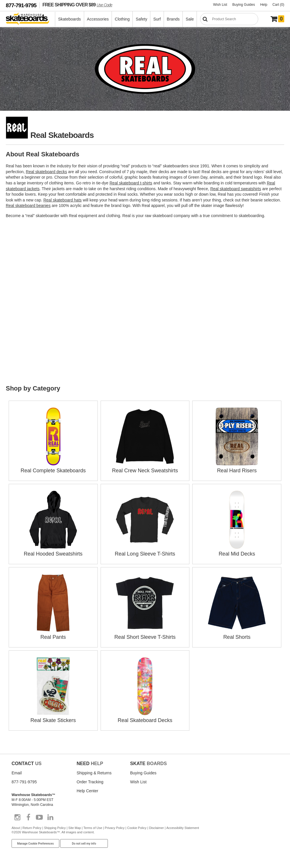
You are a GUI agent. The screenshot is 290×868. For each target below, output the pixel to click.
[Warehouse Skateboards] (31, 19)
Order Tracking (90, 782)
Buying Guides (244, 5)
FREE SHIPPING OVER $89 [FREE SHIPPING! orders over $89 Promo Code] (77, 5)
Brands (173, 19)
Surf (157, 19)
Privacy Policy (114, 828)
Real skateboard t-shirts (131, 183)
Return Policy (32, 828)
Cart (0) (278, 5)
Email (17, 773)
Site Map (74, 828)
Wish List (220, 5)
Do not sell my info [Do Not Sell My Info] (84, 844)
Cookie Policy (137, 828)
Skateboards (70, 19)
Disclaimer (156, 828)
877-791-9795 (21, 5)
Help (264, 5)
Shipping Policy (55, 828)
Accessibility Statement (183, 828)
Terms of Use (93, 828)
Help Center (87, 791)
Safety (141, 19)
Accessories (98, 19)
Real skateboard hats (62, 200)
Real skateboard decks (46, 172)
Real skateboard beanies (28, 206)
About (16, 828)
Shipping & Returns (94, 773)
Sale (190, 19)
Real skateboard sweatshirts (236, 189)
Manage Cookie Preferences (35, 844)
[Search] (229, 19)
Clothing (122, 19)
